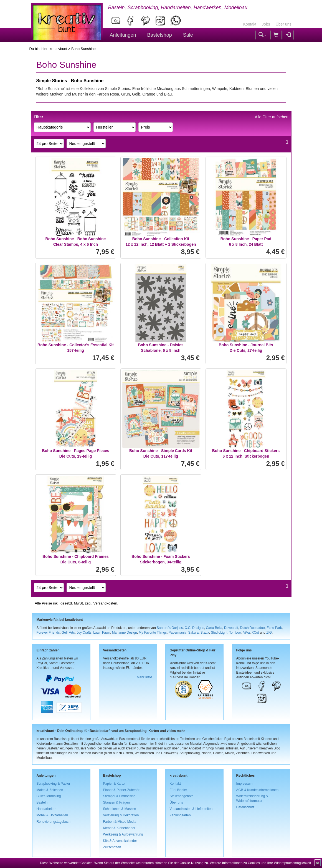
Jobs (266, 24)
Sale (188, 35)
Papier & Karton (115, 784)
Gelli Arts (68, 633)
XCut (255, 633)
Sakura (194, 633)
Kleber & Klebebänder (119, 828)
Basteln (42, 802)
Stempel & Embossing (119, 796)
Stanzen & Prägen (117, 802)
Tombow (235, 633)
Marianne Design (125, 633)
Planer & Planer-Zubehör (121, 790)
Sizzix (205, 633)
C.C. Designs (194, 628)
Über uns (284, 24)
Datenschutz (245, 807)
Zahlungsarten (180, 815)
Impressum (244, 784)
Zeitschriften (112, 847)
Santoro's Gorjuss (170, 628)
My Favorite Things (153, 633)
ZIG (269, 633)
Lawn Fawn (102, 633)
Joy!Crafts (84, 633)
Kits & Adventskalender (120, 841)
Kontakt (250, 24)
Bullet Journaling (49, 796)
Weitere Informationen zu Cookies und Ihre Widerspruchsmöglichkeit (260, 863)
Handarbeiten (46, 809)
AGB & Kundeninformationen (258, 790)
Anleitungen (123, 35)
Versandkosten (105, 603)
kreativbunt (58, 49)
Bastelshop (160, 35)
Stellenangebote (182, 796)
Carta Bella (214, 628)
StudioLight (219, 633)
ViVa (247, 633)
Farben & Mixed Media (120, 822)
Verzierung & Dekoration (121, 815)
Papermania (178, 633)
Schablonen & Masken (120, 809)
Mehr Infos (144, 677)
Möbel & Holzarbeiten (52, 815)
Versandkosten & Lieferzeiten (191, 809)
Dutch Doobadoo (252, 628)
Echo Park (274, 628)
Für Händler (178, 790)
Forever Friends (48, 633)
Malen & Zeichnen (50, 790)
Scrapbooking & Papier (54, 784)
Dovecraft (231, 628)
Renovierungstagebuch (54, 822)
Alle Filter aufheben (272, 117)
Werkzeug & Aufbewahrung (123, 834)
